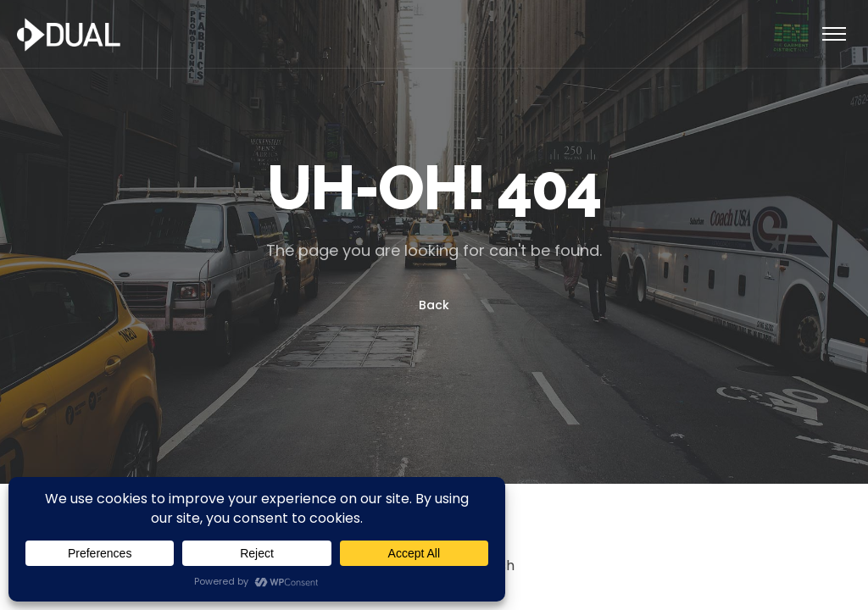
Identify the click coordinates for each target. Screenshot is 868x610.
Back (434, 305)
